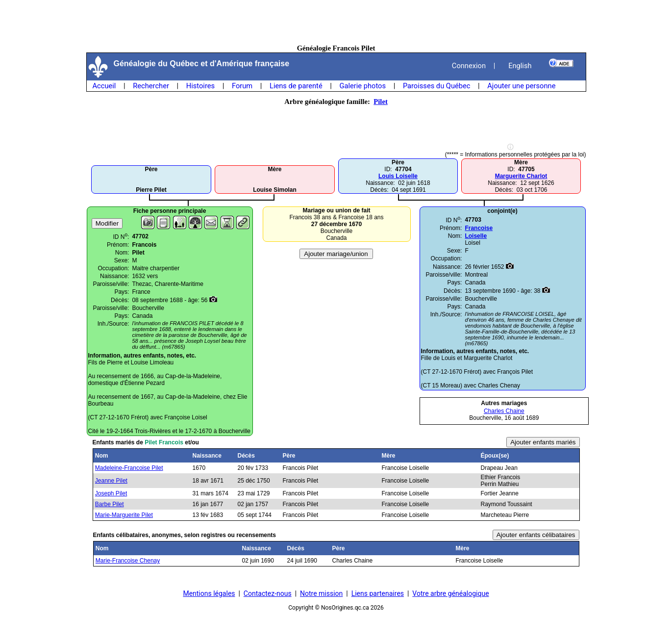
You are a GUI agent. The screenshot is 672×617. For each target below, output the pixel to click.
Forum (242, 86)
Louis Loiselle (398, 176)
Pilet (380, 102)
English (520, 66)
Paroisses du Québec (437, 86)
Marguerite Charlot (521, 176)
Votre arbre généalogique (450, 593)
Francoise (479, 228)
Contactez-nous (268, 593)
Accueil (104, 86)
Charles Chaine (504, 411)
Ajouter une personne (521, 86)
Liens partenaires (378, 593)
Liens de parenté (296, 86)
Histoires (200, 86)
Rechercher (151, 86)
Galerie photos (363, 86)
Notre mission (321, 593)
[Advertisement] (336, 22)
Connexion (469, 66)
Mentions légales (209, 593)
